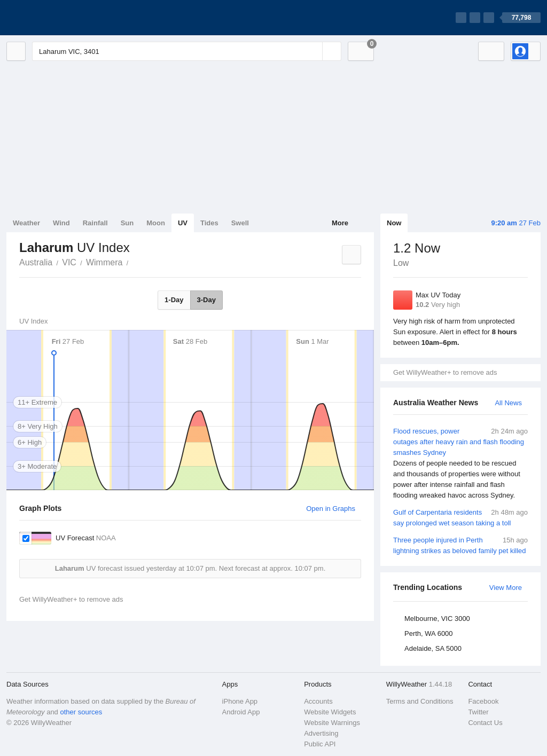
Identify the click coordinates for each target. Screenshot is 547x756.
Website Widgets (330, 712)
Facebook (483, 701)
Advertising (321, 733)
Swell (240, 223)
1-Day (174, 300)
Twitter (478, 712)
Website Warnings (332, 723)
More (340, 223)
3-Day (206, 300)
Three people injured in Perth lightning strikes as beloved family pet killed (460, 545)
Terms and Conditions (420, 701)
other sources (81, 712)
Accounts (318, 701)
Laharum (134, 262)
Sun (127, 223)
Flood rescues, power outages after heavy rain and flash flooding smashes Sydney (460, 463)
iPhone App (240, 701)
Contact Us (485, 723)
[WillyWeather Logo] (57, 18)
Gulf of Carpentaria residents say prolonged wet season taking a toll (460, 517)
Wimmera (104, 262)
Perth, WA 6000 (429, 633)
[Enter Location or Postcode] (187, 51)
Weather (26, 223)
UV (183, 223)
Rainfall (95, 223)
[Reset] (313, 51)
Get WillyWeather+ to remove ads (445, 372)
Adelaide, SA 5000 (433, 648)
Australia (36, 262)
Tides (209, 223)
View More (506, 588)
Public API (320, 744)
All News (508, 403)
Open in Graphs (331, 509)
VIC (69, 262)
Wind (61, 223)
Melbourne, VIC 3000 (437, 619)
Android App (241, 712)
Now (394, 223)
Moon (156, 223)
